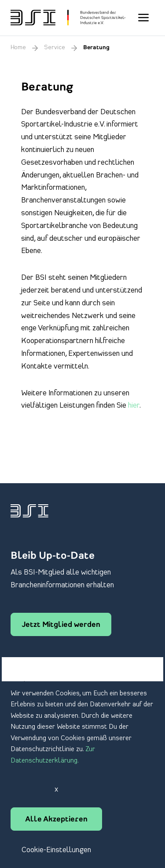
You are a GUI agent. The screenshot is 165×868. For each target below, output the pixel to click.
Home (18, 48)
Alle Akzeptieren (56, 820)
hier (134, 405)
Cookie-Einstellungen (56, 850)
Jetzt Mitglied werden (61, 625)
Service (55, 48)
